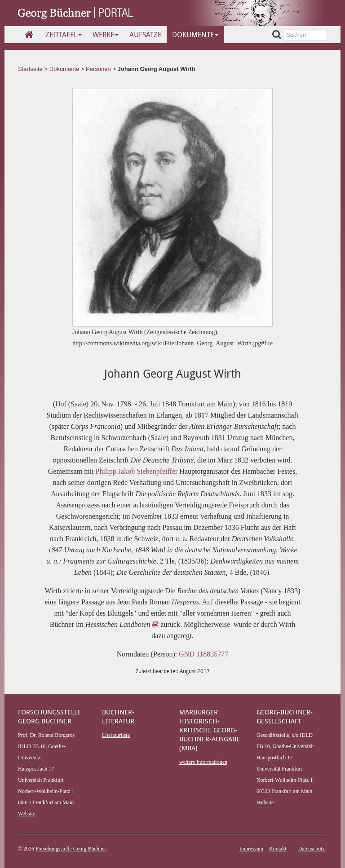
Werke (106, 35)
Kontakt (278, 849)
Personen (98, 69)
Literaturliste (116, 735)
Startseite (30, 69)
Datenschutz (312, 849)
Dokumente (195, 35)
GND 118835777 (203, 654)
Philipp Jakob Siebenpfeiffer (137, 471)
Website (27, 814)
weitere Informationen (203, 762)
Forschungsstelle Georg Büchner (71, 849)
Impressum (251, 849)
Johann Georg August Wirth (157, 69)
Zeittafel (64, 35)
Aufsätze (145, 35)
